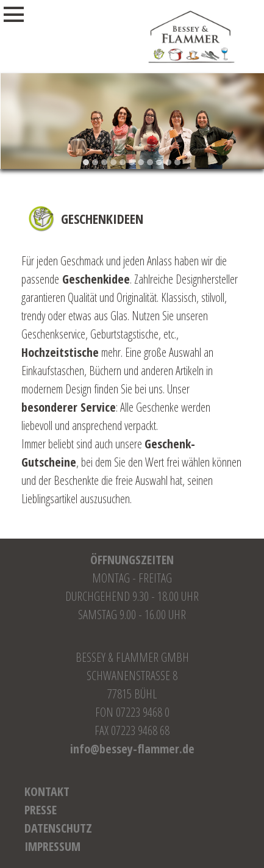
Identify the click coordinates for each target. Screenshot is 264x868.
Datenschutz (58, 828)
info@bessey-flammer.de (132, 749)
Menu (27, 15)
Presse (41, 810)
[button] (86, 163)
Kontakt (47, 791)
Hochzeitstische (60, 352)
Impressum (52, 846)
